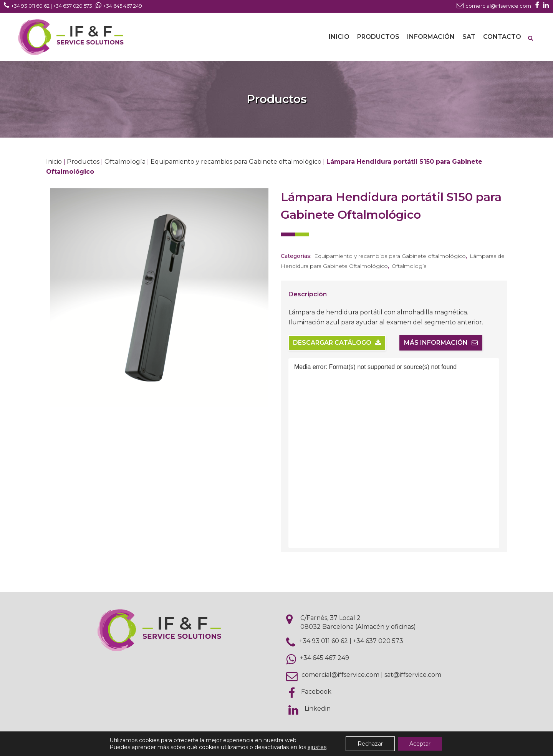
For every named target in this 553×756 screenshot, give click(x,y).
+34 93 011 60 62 (324, 641)
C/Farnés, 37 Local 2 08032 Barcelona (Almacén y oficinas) (358, 622)
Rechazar (370, 744)
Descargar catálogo (337, 343)
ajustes (317, 747)
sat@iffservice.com (413, 675)
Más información (441, 343)
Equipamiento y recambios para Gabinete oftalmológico (236, 162)
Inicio (54, 162)
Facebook (316, 692)
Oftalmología (125, 162)
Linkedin (318, 709)
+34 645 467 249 (325, 658)
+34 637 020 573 (378, 641)
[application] (394, 453)
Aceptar (420, 744)
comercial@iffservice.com (340, 675)
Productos (83, 162)
